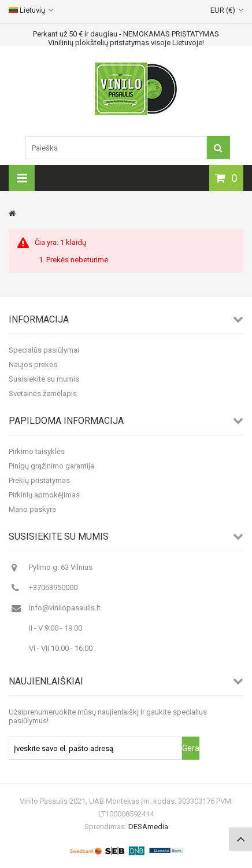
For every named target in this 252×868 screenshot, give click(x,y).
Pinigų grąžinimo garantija (51, 466)
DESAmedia (148, 827)
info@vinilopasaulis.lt (65, 608)
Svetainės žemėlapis (43, 393)
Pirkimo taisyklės (37, 451)
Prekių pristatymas (39, 480)
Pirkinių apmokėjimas (44, 495)
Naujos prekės (33, 365)
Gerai (191, 748)
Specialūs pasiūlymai (44, 350)
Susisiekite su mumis (44, 379)
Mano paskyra (32, 509)
